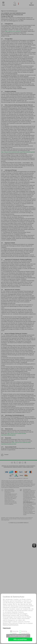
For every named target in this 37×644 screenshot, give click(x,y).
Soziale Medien (25, 633)
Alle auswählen (20, 639)
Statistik (14, 633)
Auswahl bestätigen (18, 636)
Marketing (24, 631)
